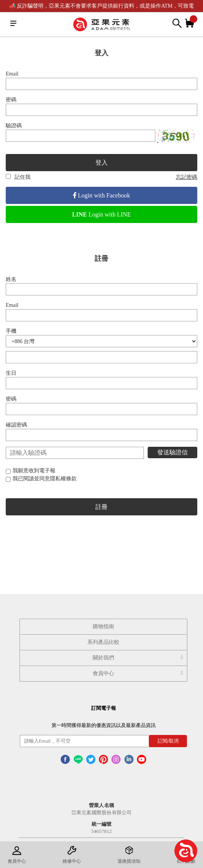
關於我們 (139, 658)
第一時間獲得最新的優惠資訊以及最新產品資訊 (104, 725)
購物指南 (103, 627)
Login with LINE (101, 214)
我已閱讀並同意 (41, 479)
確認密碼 (16, 425)
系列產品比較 (103, 642)
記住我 (18, 177)
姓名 (11, 279)
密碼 (11, 100)
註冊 (101, 507)
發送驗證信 (172, 452)
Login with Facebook (101, 195)
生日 (11, 373)
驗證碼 (14, 126)
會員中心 (139, 673)
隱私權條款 (63, 479)
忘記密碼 (187, 177)
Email (12, 74)
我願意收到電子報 (31, 471)
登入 (101, 163)
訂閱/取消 (168, 741)
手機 (11, 331)
